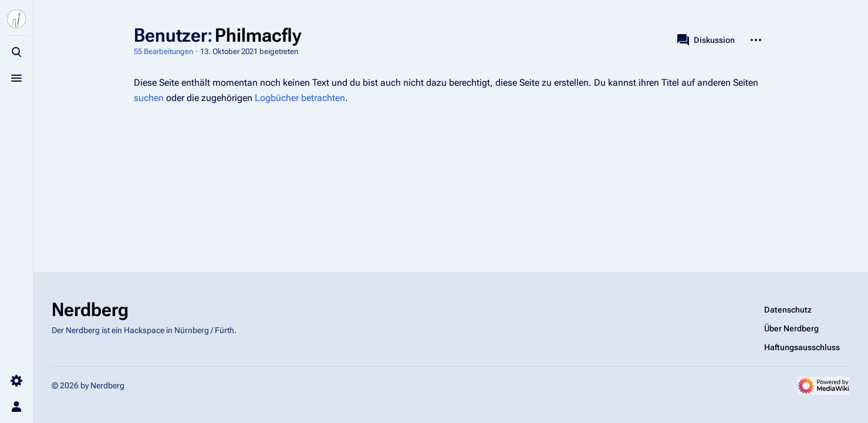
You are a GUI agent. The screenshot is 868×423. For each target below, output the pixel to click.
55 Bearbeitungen (163, 51)
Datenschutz (788, 310)
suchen (149, 98)
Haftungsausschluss (802, 347)
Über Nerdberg (791, 328)
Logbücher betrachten (300, 98)
